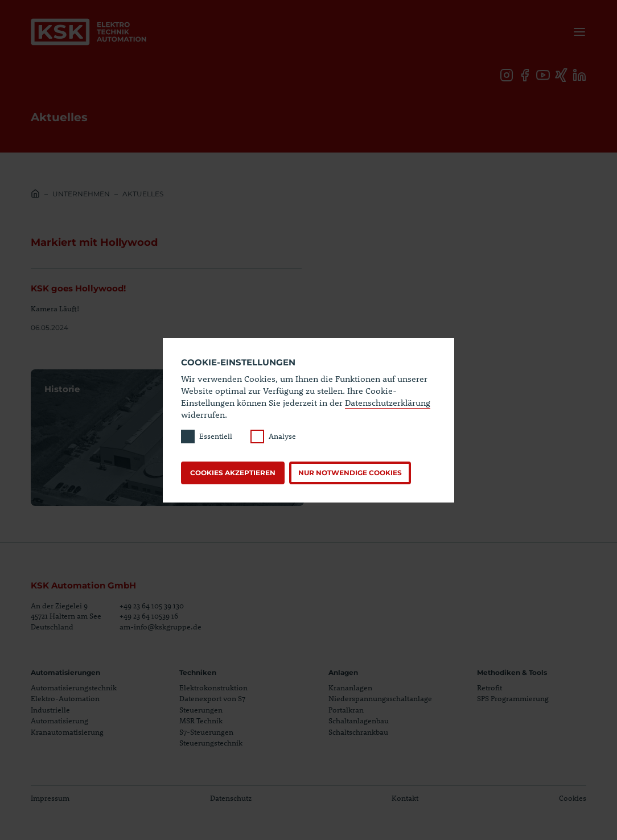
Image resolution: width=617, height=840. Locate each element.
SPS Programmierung (513, 698)
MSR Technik (201, 720)
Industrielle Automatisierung (59, 715)
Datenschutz (231, 798)
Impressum (50, 798)
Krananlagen (350, 687)
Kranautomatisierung (67, 732)
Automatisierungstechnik (74, 687)
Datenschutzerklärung (388, 402)
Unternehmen (81, 194)
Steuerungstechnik (211, 743)
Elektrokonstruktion (213, 687)
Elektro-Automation (65, 698)
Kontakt (405, 798)
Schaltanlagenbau (359, 720)
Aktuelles (143, 194)
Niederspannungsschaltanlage (380, 698)
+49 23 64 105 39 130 (152, 606)
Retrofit (490, 687)
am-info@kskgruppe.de (161, 627)
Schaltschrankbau (358, 732)
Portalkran (346, 710)
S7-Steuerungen (206, 732)
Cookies (573, 798)
